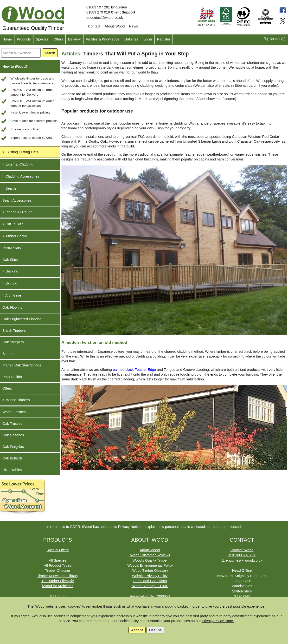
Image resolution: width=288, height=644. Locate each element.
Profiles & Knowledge (103, 39)
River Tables (12, 470)
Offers (58, 39)
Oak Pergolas (13, 447)
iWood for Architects (58, 586)
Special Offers (58, 550)
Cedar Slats (12, 248)
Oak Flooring (13, 307)
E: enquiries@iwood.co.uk (242, 560)
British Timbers (14, 331)
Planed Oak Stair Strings (22, 365)
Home (7, 39)
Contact (95, 26)
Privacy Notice (129, 527)
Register (164, 39)
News (133, 26)
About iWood (115, 26)
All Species (58, 560)
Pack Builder (12, 377)
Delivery (74, 39)
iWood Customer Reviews (150, 555)
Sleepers (9, 354)
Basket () (275, 39)
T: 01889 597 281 (242, 555)
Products (24, 39)
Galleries (131, 39)
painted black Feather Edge (134, 370)
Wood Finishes (14, 412)
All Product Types (58, 565)
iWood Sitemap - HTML (150, 586)
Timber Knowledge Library (58, 576)
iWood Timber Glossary (150, 571)
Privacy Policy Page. (218, 621)
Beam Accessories (17, 200)
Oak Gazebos (13, 435)
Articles (71, 54)
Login (148, 39)
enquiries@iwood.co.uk (105, 18)
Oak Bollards (13, 458)
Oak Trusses (12, 424)
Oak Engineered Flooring (22, 319)
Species (42, 39)
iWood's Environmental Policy (150, 565)
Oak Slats (10, 260)
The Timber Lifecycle (58, 581)
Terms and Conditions (150, 581)
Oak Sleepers (13, 342)
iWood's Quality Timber (150, 560)
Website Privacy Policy (150, 576)
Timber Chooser (58, 571)
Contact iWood (242, 550)
